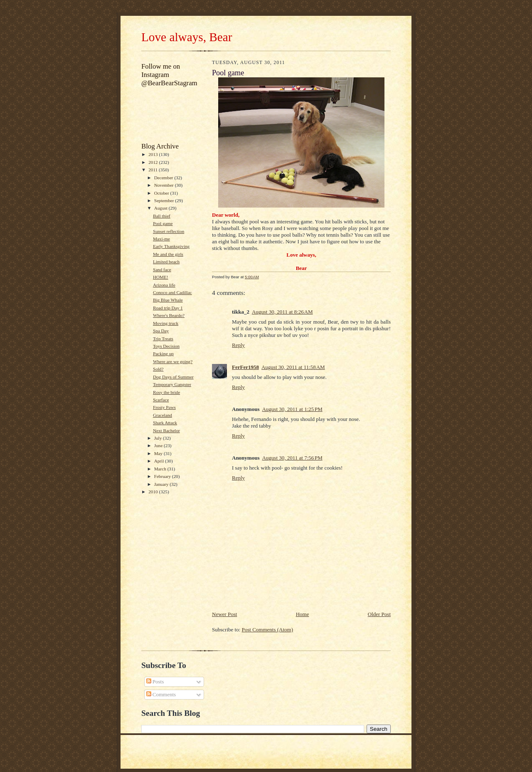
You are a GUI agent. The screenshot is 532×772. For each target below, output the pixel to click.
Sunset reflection (169, 231)
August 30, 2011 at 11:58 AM (293, 367)
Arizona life (164, 285)
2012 (154, 162)
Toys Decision (166, 346)
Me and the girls (168, 254)
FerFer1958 (245, 367)
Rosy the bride (166, 392)
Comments (161, 694)
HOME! (161, 277)
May (159, 453)
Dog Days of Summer (173, 377)
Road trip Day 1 (168, 308)
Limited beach (166, 262)
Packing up (163, 354)
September (165, 200)
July (159, 438)
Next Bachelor (166, 431)
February (163, 476)
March (161, 469)
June (159, 445)
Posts (155, 682)
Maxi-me (161, 239)
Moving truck (166, 323)
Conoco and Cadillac (172, 292)
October (162, 193)
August (161, 208)
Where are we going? (173, 361)
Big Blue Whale (168, 300)
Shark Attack (165, 423)
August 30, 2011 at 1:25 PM (292, 409)
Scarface (161, 400)
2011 (154, 170)
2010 (154, 492)
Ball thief (162, 216)
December (164, 178)
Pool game (163, 223)
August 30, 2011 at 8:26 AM (282, 312)
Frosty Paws (164, 407)
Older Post (379, 614)
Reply (238, 345)
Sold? (158, 369)
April (160, 461)
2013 (154, 154)
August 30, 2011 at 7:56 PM (292, 458)
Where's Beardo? (169, 315)
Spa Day (161, 331)
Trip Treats (163, 339)
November (165, 185)
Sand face (162, 270)
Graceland (163, 415)
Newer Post (224, 614)
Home (303, 614)
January (162, 484)
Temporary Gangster (172, 384)
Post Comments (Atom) (268, 630)
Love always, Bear (187, 37)
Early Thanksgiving (171, 246)
